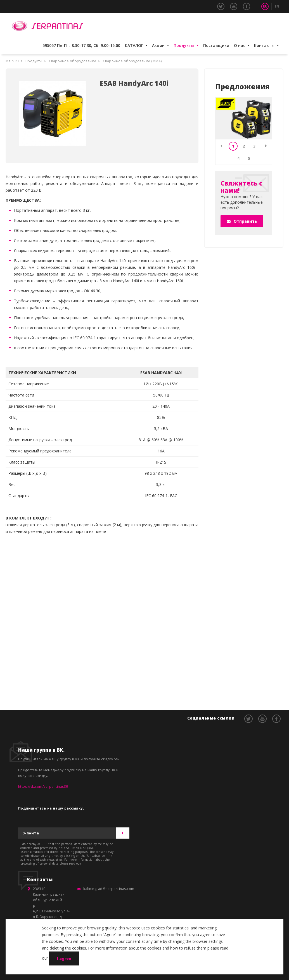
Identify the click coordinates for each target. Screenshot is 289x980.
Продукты (184, 45)
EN (277, 6)
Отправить (245, 221)
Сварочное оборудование (73, 61)
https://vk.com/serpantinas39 (43, 786)
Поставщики (216, 45)
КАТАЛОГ (134, 45)
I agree (64, 958)
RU (265, 6)
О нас (240, 45)
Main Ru (12, 61)
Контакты (264, 45)
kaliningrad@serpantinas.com (109, 889)
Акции (158, 45)
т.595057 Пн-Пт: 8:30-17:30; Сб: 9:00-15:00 (80, 45)
